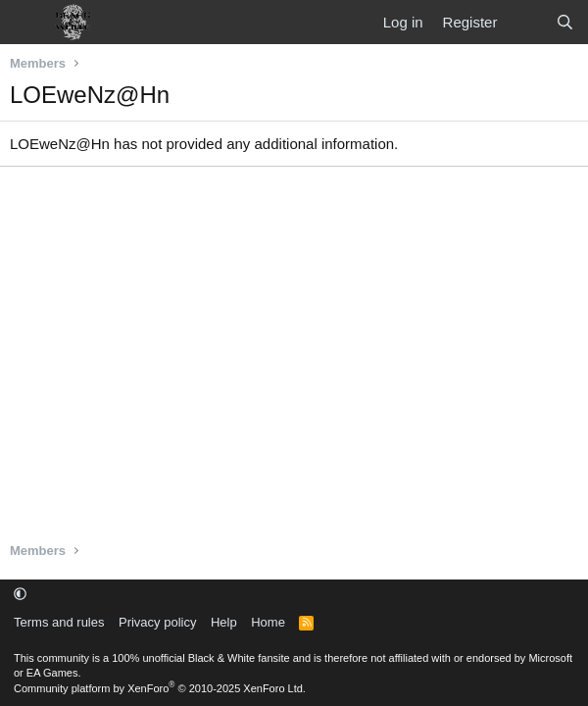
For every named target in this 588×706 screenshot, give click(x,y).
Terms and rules (59, 622)
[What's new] (526, 22)
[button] (20, 594)
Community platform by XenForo (160, 688)
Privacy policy (157, 622)
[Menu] (27, 23)
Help (224, 622)
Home (268, 622)
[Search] (565, 22)
